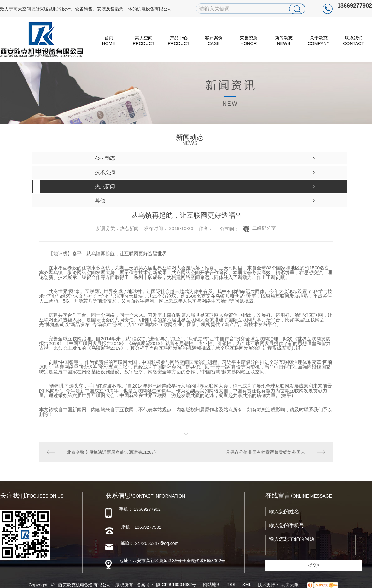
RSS (232, 585)
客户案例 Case (214, 41)
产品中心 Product (179, 41)
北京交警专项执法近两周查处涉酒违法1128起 (111, 452)
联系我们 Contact (354, 41)
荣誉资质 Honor (249, 41)
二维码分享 (264, 228)
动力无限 (290, 585)
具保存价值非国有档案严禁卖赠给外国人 (265, 452)
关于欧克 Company (319, 41)
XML (247, 585)
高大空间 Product (144, 41)
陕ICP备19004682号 (176, 585)
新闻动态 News (284, 41)
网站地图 (212, 585)
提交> (314, 565)
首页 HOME (109, 41)
